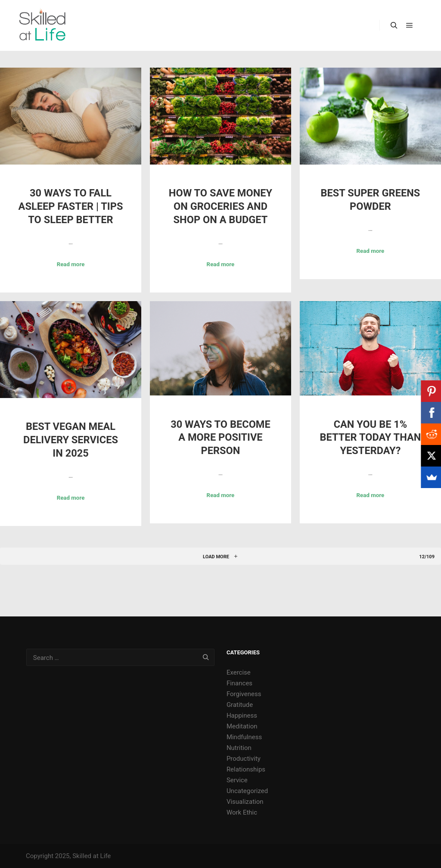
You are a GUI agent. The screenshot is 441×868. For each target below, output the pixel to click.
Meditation (242, 726)
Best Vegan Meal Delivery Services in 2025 (71, 440)
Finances (239, 683)
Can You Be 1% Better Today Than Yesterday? (370, 437)
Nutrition (239, 748)
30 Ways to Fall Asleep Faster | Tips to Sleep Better (71, 206)
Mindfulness (244, 737)
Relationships (246, 769)
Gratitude (240, 705)
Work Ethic (242, 812)
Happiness (242, 716)
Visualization (245, 802)
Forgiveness (244, 694)
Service (237, 780)
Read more (71, 264)
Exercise (239, 672)
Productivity (244, 759)
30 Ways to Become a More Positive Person (220, 437)
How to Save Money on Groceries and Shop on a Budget (220, 206)
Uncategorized (247, 791)
